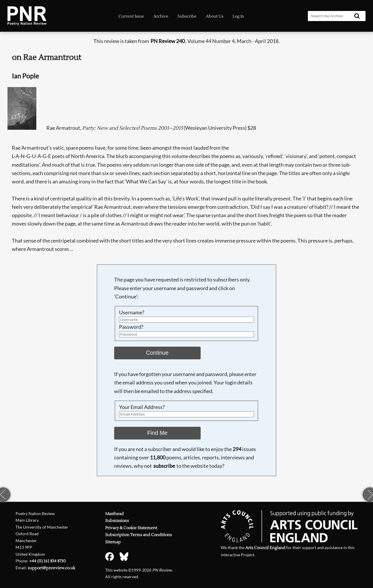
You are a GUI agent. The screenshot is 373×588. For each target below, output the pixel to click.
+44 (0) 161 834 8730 (47, 561)
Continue (157, 353)
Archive (161, 16)
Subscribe (187, 16)
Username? (132, 312)
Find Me (157, 433)
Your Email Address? (142, 407)
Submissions (117, 521)
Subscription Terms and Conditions (139, 535)
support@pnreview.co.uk (51, 568)
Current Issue (131, 16)
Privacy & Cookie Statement (131, 528)
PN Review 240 (168, 41)
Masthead (114, 514)
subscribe (164, 466)
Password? (131, 327)
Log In (238, 16)
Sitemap (113, 542)
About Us (215, 16)
